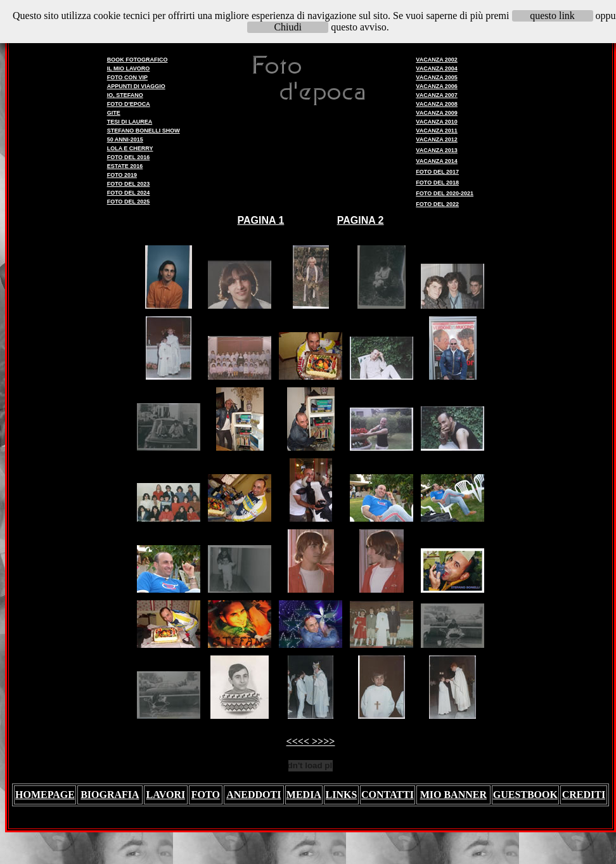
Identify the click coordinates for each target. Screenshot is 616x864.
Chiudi (288, 27)
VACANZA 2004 (437, 68)
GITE (114, 113)
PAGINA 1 (261, 220)
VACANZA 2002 (437, 60)
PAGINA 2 (361, 220)
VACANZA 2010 (437, 122)
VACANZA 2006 (437, 86)
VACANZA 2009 (437, 113)
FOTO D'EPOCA (129, 104)
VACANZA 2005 (437, 77)
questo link (552, 16)
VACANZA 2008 (437, 104)
